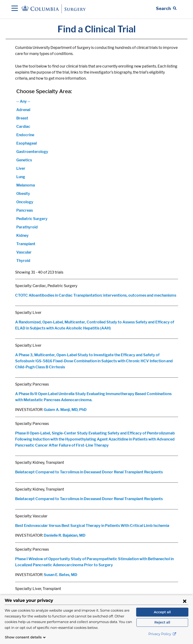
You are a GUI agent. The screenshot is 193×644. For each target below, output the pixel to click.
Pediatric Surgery (32, 219)
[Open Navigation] (15, 9)
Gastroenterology (32, 152)
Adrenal (23, 110)
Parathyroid (27, 227)
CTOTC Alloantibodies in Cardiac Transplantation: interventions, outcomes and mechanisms (96, 295)
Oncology (25, 202)
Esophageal (27, 143)
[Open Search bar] (166, 9)
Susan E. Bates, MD (61, 575)
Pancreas (25, 210)
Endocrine (25, 135)
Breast (22, 118)
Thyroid (23, 261)
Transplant (26, 244)
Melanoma (26, 185)
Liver (21, 168)
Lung (21, 177)
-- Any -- (23, 101)
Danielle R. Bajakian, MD (65, 535)
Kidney (22, 236)
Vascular (24, 252)
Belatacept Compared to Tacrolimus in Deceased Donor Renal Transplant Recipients (89, 472)
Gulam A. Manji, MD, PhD (65, 410)
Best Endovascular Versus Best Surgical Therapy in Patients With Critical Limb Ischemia (92, 526)
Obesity (23, 194)
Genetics (24, 160)
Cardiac (23, 127)
